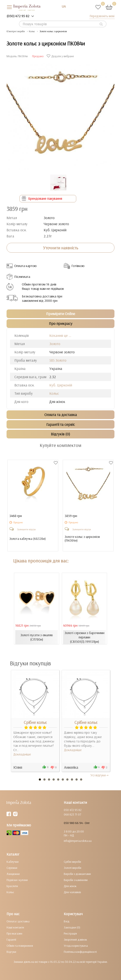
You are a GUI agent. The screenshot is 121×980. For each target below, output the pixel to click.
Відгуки (11, 952)
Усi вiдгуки (100, 775)
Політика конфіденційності (80, 952)
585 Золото (58, 360)
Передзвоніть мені (102, 16)
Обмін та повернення (20, 946)
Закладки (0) (72, 927)
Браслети (12, 886)
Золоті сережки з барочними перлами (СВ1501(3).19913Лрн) (85, 637)
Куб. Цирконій (61, 385)
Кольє (54, 393)
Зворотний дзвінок (75, 940)
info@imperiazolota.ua (78, 841)
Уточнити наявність (61, 248)
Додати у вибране (61, 56)
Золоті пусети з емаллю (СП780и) (37, 637)
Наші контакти (15, 927)
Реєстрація (70, 933)
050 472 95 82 (73, 810)
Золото (55, 344)
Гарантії (11, 940)
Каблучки (13, 862)
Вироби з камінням (76, 880)
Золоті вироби (73, 868)
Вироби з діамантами (77, 874)
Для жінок (70, 886)
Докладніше (22, 754)
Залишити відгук (26, 529)
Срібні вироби (72, 862)
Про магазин (14, 933)
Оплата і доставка (18, 921)
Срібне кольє (35, 722)
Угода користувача (76, 946)
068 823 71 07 (72, 814)
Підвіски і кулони (17, 880)
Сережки (12, 868)
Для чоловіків (72, 892)
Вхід (67, 921)
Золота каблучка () (28, 539)
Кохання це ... (60, 335)
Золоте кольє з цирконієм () (82, 539)
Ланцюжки (13, 874)
